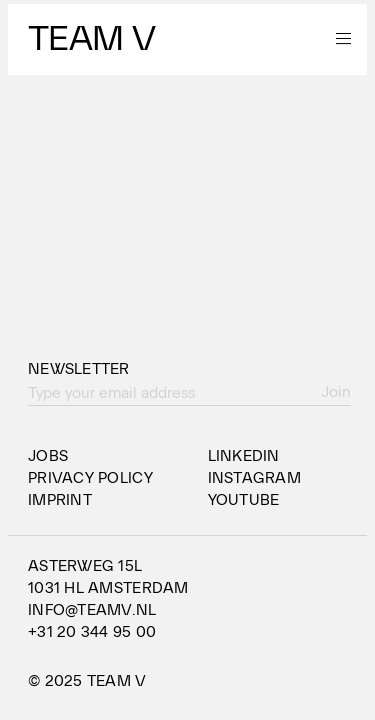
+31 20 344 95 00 (92, 632)
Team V (91, 38)
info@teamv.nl (92, 610)
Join (336, 392)
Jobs (48, 456)
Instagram (254, 478)
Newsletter (79, 369)
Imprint (60, 500)
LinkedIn (244, 456)
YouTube (244, 500)
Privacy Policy (90, 478)
